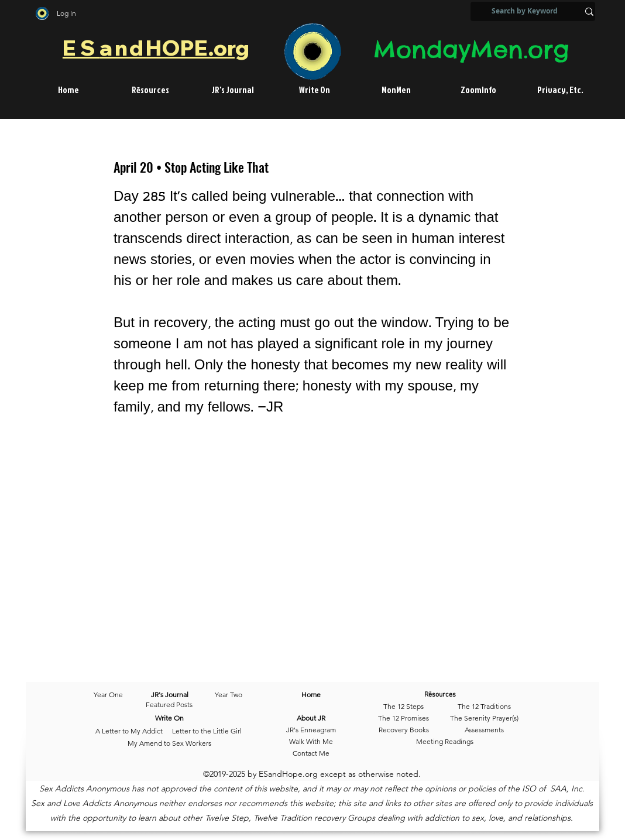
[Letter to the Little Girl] (207, 731)
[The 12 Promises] (403, 718)
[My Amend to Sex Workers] (169, 743)
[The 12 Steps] (403, 707)
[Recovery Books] (403, 730)
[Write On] (169, 718)
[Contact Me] (311, 753)
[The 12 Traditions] (484, 707)
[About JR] (311, 718)
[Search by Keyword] (525, 11)
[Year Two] (226, 695)
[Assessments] (484, 730)
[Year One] (114, 695)
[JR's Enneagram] (311, 730)
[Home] (311, 695)
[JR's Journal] (169, 695)
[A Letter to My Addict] (129, 731)
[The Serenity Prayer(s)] (484, 718)
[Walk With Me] (311, 742)
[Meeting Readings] (444, 742)
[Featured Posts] (169, 705)
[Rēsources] (457, 695)
